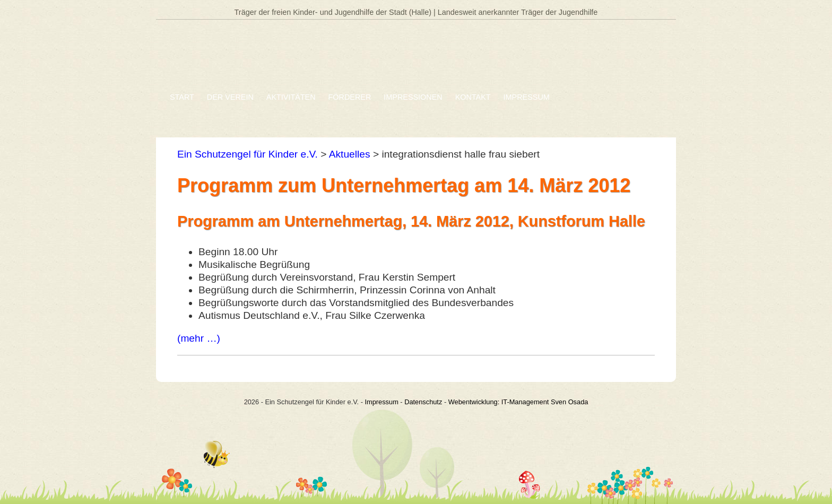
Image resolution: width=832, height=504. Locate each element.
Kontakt (473, 97)
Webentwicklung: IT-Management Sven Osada (518, 402)
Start (182, 97)
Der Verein (230, 97)
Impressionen (413, 97)
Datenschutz (423, 402)
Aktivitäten (291, 97)
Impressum (527, 97)
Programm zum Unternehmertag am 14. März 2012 (404, 185)
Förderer (350, 97)
